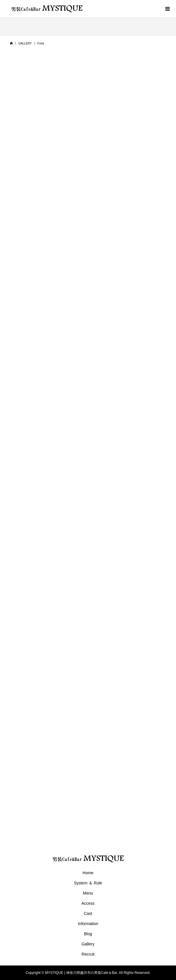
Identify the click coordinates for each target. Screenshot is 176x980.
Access (88, 903)
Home (88, 873)
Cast (88, 913)
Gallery (88, 944)
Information (88, 924)
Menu (88, 893)
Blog (88, 934)
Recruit (88, 954)
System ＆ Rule (88, 883)
